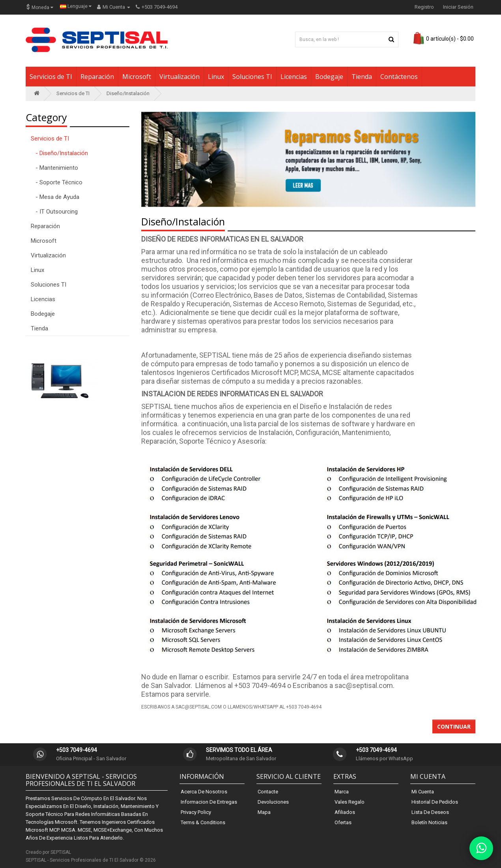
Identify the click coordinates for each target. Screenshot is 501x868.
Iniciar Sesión (458, 7)
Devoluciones (273, 802)
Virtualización (179, 77)
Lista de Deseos (430, 812)
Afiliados (345, 812)
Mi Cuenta (423, 792)
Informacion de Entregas (209, 802)
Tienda (362, 77)
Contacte (268, 792)
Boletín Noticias (429, 822)
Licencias (294, 77)
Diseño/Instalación (128, 93)
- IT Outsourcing (54, 212)
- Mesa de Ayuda (55, 197)
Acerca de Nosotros (204, 792)
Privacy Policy (196, 812)
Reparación (97, 77)
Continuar (454, 726)
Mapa (264, 812)
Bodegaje (329, 77)
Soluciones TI (252, 77)
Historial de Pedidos (435, 802)
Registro (424, 7)
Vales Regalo (350, 802)
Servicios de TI (51, 77)
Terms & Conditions (203, 822)
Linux (216, 77)
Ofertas (343, 822)
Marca (342, 792)
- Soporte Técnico (57, 182)
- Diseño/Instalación (59, 153)
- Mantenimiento (54, 168)
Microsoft (137, 77)
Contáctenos (399, 77)
